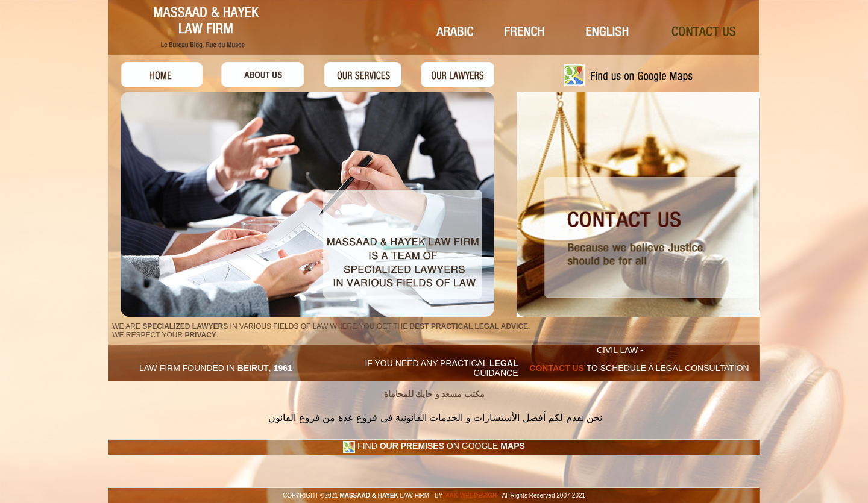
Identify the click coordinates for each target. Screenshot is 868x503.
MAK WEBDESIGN (470, 495)
